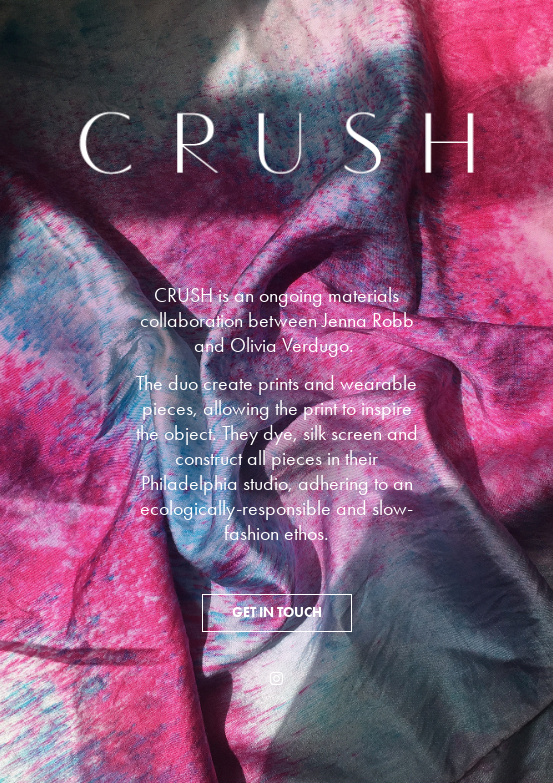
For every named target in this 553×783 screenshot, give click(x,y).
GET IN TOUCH (277, 612)
